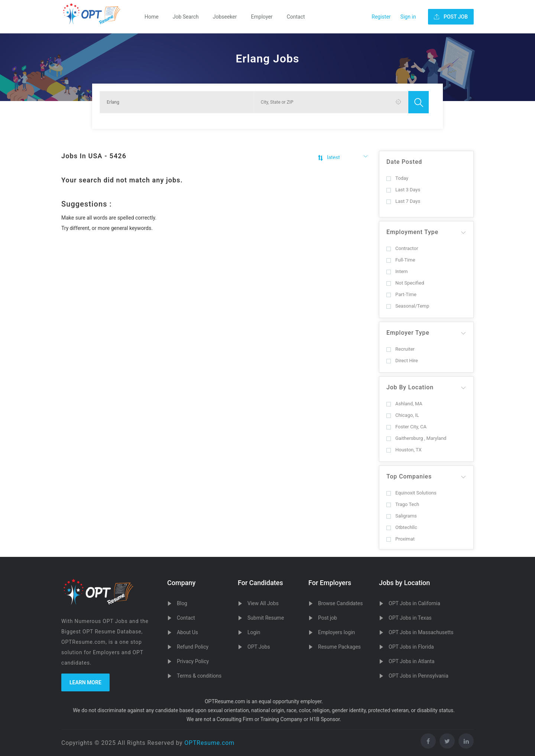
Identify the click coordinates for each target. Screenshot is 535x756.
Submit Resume (266, 618)
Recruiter (401, 349)
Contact (296, 17)
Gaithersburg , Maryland (416, 438)
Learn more (85, 682)
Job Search (186, 17)
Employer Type (408, 333)
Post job (328, 618)
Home (152, 17)
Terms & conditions (199, 676)
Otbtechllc (402, 527)
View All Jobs (263, 603)
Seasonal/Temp (408, 306)
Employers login (336, 632)
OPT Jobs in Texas (410, 618)
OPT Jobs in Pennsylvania (419, 676)
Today (397, 178)
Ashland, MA (404, 404)
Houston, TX (404, 450)
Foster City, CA (406, 427)
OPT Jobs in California (414, 603)
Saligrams (402, 516)
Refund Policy (193, 647)
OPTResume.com (209, 743)
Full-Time (401, 260)
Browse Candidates (340, 603)
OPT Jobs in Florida (411, 647)
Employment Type (412, 232)
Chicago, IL (403, 415)
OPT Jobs (259, 647)
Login (254, 632)
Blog (182, 603)
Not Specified (405, 283)
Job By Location (410, 387)
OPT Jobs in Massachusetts (421, 632)
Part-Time (401, 294)
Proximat (401, 539)
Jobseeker (225, 17)
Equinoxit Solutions (411, 493)
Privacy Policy (193, 661)
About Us (187, 632)
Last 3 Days (403, 190)
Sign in (408, 17)
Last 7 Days (403, 201)
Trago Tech (403, 504)
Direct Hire (402, 361)
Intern (397, 271)
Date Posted (404, 162)
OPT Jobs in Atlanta (411, 661)
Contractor (402, 248)
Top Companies (409, 476)
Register (381, 17)
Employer (262, 17)
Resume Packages (339, 647)
